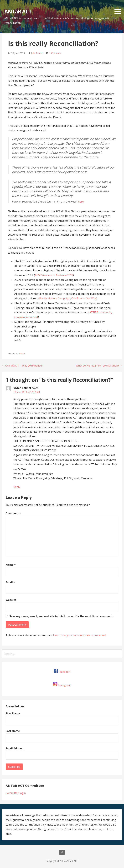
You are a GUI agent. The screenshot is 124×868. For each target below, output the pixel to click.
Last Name (13, 731)
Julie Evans (37, 53)
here (81, 202)
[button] (119, 8)
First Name (13, 713)
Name (11, 565)
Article (22, 353)
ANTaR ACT (18, 11)
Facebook (64, 672)
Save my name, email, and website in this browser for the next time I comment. (61, 616)
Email (10, 582)
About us (62, 852)
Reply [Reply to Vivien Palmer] (17, 487)
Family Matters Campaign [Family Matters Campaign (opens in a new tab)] (55, 298)
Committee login (16, 793)
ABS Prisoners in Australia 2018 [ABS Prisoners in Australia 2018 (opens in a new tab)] (54, 275)
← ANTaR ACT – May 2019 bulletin (23, 366)
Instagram (64, 685)
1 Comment (56, 53)
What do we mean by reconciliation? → (99, 366)
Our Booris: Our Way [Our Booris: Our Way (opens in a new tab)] (84, 298)
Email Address (15, 748)
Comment (13, 513)
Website (11, 600)
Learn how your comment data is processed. (80, 635)
